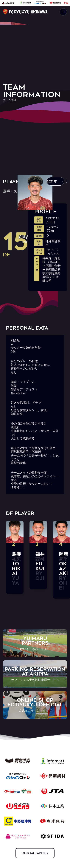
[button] (56, 181)
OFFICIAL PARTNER (35, 853)
